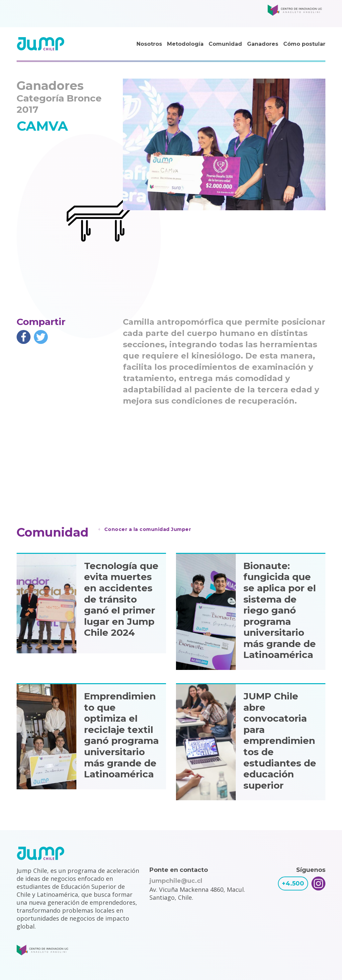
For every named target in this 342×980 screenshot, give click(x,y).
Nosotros (149, 44)
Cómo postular (304, 44)
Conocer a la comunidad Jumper (148, 529)
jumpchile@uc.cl (176, 881)
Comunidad (225, 44)
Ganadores (263, 44)
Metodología (185, 44)
